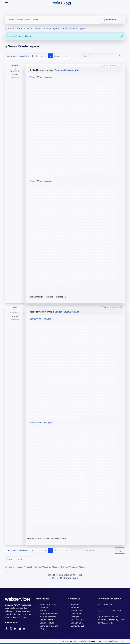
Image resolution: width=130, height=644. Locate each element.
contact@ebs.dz (109, 604)
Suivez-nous (11, 623)
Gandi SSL (76, 607)
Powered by (58, 578)
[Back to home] (62, 3)
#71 (122, 65)
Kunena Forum (71, 578)
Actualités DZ (46, 607)
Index (12, 20)
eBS (123, 641)
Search (35, 20)
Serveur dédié (46, 620)
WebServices (104, 641)
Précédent (24, 56)
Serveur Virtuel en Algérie (67, 70)
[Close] (122, 36)
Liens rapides (42, 599)
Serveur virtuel (47, 623)
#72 (122, 307)
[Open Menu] (6, 3)
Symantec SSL (78, 626)
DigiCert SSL (77, 623)
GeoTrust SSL (77, 620)
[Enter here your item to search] (98, 56)
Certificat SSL (74, 599)
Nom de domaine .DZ (50, 617)
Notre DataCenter (48, 604)
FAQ (42, 629)
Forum (43, 611)
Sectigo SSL (76, 617)
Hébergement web (49, 614)
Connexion (38, 297)
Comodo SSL (77, 614)
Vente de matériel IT (49, 626)
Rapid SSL (76, 604)
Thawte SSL (76, 611)
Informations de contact (110, 599)
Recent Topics (23, 20)
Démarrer (11, 56)
